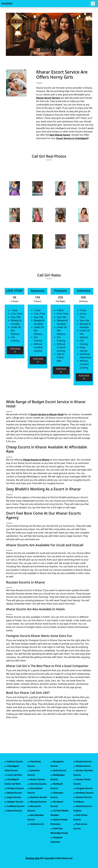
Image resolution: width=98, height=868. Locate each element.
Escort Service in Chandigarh (72, 138)
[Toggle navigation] (93, 4)
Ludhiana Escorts (15, 806)
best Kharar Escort (60, 135)
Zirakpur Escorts (14, 788)
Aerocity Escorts (37, 784)
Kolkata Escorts (14, 762)
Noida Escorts (36, 824)
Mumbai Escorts (37, 802)
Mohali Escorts (13, 793)
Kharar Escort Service (48, 98)
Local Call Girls (13, 775)
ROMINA (7, 4)
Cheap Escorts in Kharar (36, 460)
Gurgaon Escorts (83, 788)
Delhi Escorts (58, 770)
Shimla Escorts (82, 766)
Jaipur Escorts (13, 797)
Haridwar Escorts (83, 793)
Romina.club (33, 858)
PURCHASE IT (15, 350)
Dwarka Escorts (83, 762)
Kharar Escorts (36, 779)
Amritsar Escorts (37, 797)
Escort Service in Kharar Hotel (47, 414)
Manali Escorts (13, 811)
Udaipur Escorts (14, 802)
